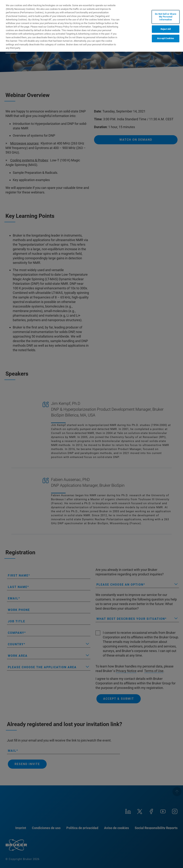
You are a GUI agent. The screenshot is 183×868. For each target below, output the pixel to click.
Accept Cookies (166, 38)
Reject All (166, 29)
